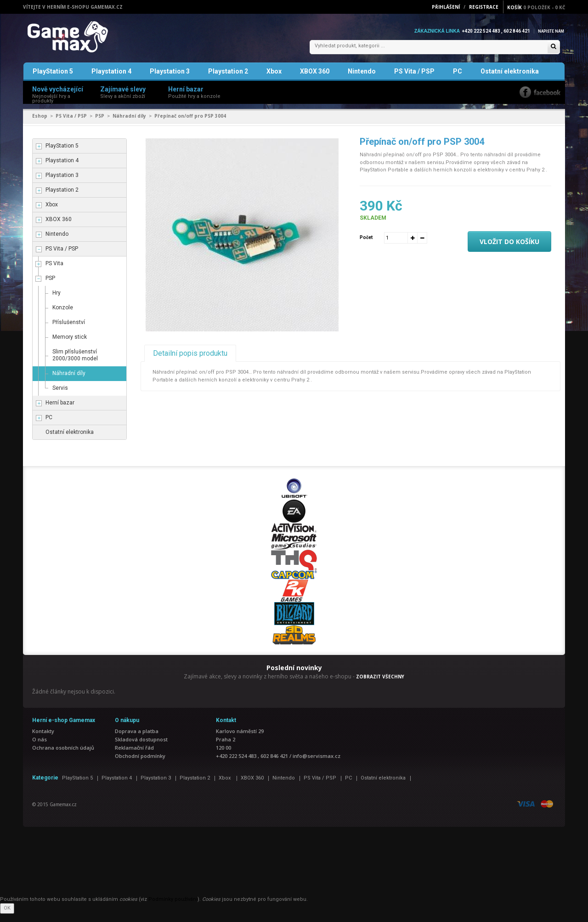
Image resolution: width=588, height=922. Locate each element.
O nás (40, 748)
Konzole (63, 316)
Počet (366, 246)
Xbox (274, 80)
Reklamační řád (134, 756)
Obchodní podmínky (140, 764)
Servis (60, 397)
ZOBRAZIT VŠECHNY (380, 685)
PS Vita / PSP (414, 80)
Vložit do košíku (509, 250)
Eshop (40, 124)
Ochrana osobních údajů (63, 756)
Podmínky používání (173, 908)
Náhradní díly (129, 124)
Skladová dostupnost (141, 748)
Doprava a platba (137, 739)
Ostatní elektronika (510, 80)
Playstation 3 (170, 80)
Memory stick (70, 346)
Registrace (484, 7)
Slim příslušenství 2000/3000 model (75, 364)
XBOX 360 (315, 80)
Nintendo (362, 80)
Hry (57, 302)
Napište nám (548, 31)
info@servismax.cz (317, 764)
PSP (100, 124)
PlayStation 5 (53, 80)
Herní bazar (60, 411)
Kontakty (43, 739)
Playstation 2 (228, 80)
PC (458, 80)
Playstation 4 (111, 80)
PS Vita (54, 272)
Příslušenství (69, 331)
